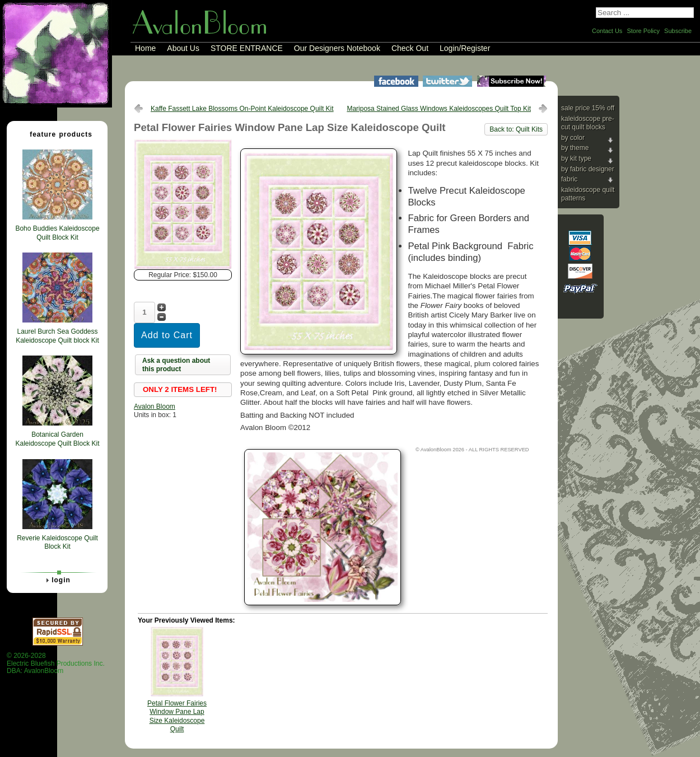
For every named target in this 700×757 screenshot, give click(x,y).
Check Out (410, 48)
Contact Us (607, 31)
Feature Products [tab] (57, 134)
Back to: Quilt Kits (516, 129)
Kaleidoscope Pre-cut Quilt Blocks (588, 123)
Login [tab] (57, 580)
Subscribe (678, 31)
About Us (183, 48)
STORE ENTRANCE (247, 48)
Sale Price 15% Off (588, 108)
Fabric (569, 179)
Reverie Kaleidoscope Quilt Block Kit (57, 543)
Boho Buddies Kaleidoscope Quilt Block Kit (57, 233)
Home (145, 48)
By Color (573, 138)
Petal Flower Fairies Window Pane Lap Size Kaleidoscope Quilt (177, 716)
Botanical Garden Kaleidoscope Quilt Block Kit (57, 439)
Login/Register (465, 48)
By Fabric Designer (588, 169)
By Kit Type (576, 158)
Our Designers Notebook (337, 48)
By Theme (575, 148)
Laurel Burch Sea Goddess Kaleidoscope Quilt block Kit (57, 336)
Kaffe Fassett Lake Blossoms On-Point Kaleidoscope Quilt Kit (242, 109)
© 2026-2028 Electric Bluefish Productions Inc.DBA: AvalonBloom (56, 663)
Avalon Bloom (155, 406)
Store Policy (643, 31)
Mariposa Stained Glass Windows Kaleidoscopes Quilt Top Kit (439, 109)
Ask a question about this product (176, 365)
